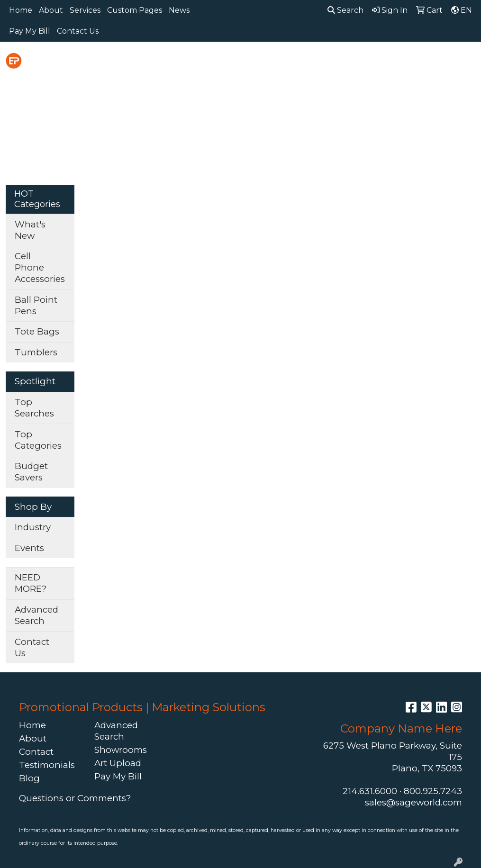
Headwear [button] (376, 62)
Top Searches (34, 408)
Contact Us (78, 31)
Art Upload (118, 763)
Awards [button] (191, 62)
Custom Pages (135, 10)
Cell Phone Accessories (40, 267)
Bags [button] (233, 62)
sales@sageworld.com (413, 802)
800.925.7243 (433, 791)
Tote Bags (37, 331)
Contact (36, 752)
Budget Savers (31, 472)
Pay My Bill (30, 31)
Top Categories (38, 440)
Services (85, 10)
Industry (33, 527)
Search (345, 10)
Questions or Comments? (75, 798)
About (51, 10)
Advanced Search (36, 615)
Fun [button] (330, 62)
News (179, 10)
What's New (30, 230)
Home (21, 10)
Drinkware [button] (283, 62)
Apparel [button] (141, 62)
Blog (29, 778)
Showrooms (121, 750)
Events (29, 548)
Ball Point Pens (36, 305)
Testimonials (47, 765)
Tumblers (36, 352)
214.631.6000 (370, 791)
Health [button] (429, 62)
